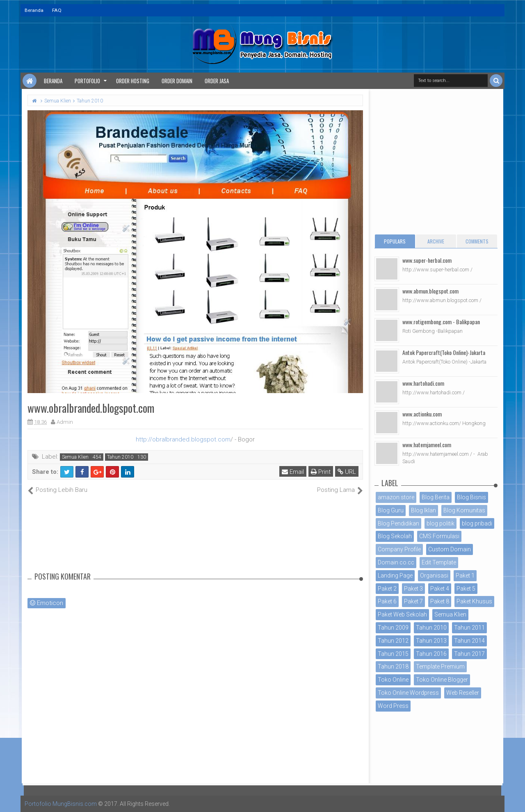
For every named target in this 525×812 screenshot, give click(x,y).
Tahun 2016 (431, 654)
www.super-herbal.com (427, 260)
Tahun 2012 (393, 641)
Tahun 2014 (469, 641)
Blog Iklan (423, 510)
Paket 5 (466, 589)
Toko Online (393, 680)
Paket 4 (440, 589)
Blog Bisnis (471, 497)
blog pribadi (477, 523)
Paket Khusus (474, 601)
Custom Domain (450, 549)
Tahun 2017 (469, 654)
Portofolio (87, 81)
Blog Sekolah (395, 536)
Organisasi (434, 575)
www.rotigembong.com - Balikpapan (441, 322)
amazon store (396, 497)
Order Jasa (217, 81)
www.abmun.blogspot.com (430, 291)
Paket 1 (465, 575)
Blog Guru (391, 510)
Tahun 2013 (431, 641)
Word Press (393, 706)
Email (293, 472)
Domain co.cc (396, 562)
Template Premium (440, 666)
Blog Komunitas (464, 510)
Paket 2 (387, 589)
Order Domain (177, 81)
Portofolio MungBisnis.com (61, 804)
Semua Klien (75, 457)
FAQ (57, 10)
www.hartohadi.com (423, 383)
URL (347, 472)
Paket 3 (413, 589)
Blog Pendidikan (398, 523)
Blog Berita (436, 497)
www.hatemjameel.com (427, 445)
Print (321, 472)
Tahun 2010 (120, 457)
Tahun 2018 (393, 666)
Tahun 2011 (469, 628)
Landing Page (395, 575)
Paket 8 (440, 601)
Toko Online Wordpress (408, 693)
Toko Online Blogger (442, 680)
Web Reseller (463, 693)
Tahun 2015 (393, 654)
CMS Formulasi (439, 536)
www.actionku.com (422, 414)
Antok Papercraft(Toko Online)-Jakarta (444, 352)
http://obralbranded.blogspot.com (183, 439)
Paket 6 (387, 601)
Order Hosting (133, 81)
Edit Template (439, 562)
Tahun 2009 (393, 628)
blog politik (441, 523)
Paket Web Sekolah (402, 614)
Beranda (34, 10)
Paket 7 (413, 601)
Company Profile (399, 549)
